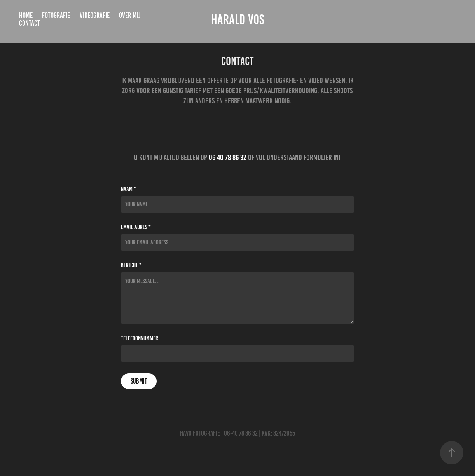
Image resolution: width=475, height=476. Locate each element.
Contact (30, 23)
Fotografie (56, 15)
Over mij (130, 15)
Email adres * (136, 227)
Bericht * (131, 265)
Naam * (128, 189)
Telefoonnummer (140, 338)
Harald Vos (238, 19)
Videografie (95, 15)
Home (26, 15)
